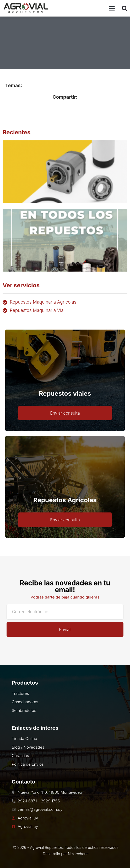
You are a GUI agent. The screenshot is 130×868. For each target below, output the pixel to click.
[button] (112, 8)
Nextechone (78, 854)
